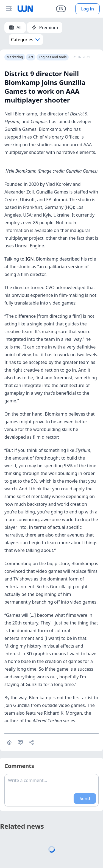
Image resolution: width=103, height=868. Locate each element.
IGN (30, 259)
